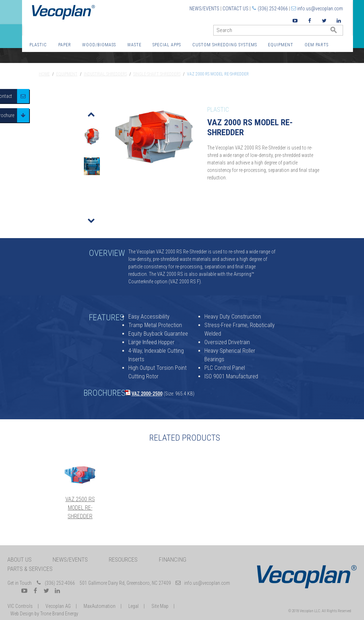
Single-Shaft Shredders (157, 74)
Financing (173, 559)
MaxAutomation (100, 606)
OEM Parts (317, 45)
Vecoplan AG (58, 606)
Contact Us (235, 9)
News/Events (204, 9)
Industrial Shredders (105, 74)
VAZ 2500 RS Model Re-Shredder (80, 508)
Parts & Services (30, 569)
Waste (134, 45)
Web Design (22, 614)
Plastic (38, 45)
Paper (65, 45)
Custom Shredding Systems (225, 45)
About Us (20, 559)
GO (340, 32)
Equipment (281, 45)
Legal (133, 606)
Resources (123, 559)
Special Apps (167, 45)
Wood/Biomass (99, 45)
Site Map (160, 606)
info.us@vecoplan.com (320, 9)
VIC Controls (20, 606)
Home (44, 74)
